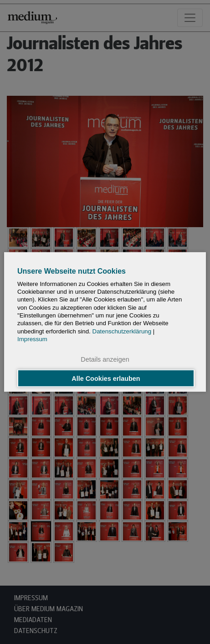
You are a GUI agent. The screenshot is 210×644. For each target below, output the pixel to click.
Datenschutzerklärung (122, 331)
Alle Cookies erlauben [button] (106, 378)
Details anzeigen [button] (105, 359)
